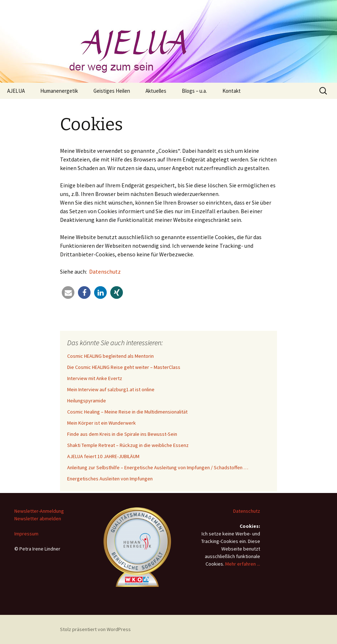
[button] (68, 293)
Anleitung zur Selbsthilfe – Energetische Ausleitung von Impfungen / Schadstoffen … (158, 467)
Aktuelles (156, 91)
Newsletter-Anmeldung (39, 511)
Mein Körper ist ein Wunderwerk (101, 423)
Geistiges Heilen (112, 91)
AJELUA (16, 91)
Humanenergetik (59, 91)
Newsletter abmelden (38, 519)
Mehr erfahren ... (243, 564)
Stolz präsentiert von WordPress (95, 629)
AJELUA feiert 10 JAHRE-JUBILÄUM (103, 456)
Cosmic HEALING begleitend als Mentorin (110, 356)
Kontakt (232, 91)
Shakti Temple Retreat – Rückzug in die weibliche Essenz (128, 445)
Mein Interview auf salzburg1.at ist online (111, 389)
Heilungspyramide (87, 401)
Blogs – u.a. (194, 91)
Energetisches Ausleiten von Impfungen (110, 479)
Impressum (26, 534)
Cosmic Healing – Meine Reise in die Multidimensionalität (127, 412)
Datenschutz (105, 271)
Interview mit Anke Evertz (95, 378)
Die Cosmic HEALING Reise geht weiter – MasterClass (124, 367)
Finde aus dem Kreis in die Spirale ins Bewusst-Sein (122, 434)
